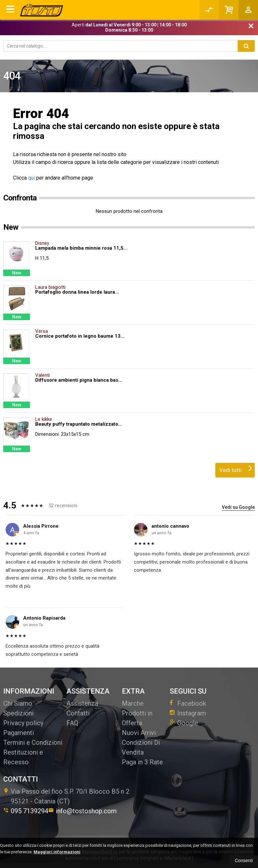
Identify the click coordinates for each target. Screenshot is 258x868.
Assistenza (82, 703)
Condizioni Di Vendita (141, 747)
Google (184, 723)
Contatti (78, 713)
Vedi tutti (236, 468)
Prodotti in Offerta (137, 718)
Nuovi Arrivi (139, 733)
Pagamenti (19, 733)
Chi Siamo (18, 703)
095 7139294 (26, 811)
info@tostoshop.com (82, 811)
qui (31, 178)
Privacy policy (23, 723)
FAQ (72, 723)
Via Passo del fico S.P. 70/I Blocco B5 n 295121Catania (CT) (66, 796)
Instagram (188, 713)
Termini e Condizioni (33, 743)
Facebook (188, 703)
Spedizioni (18, 713)
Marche (133, 703)
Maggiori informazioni (57, 852)
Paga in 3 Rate (142, 762)
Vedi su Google (238, 507)
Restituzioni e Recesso (23, 757)
